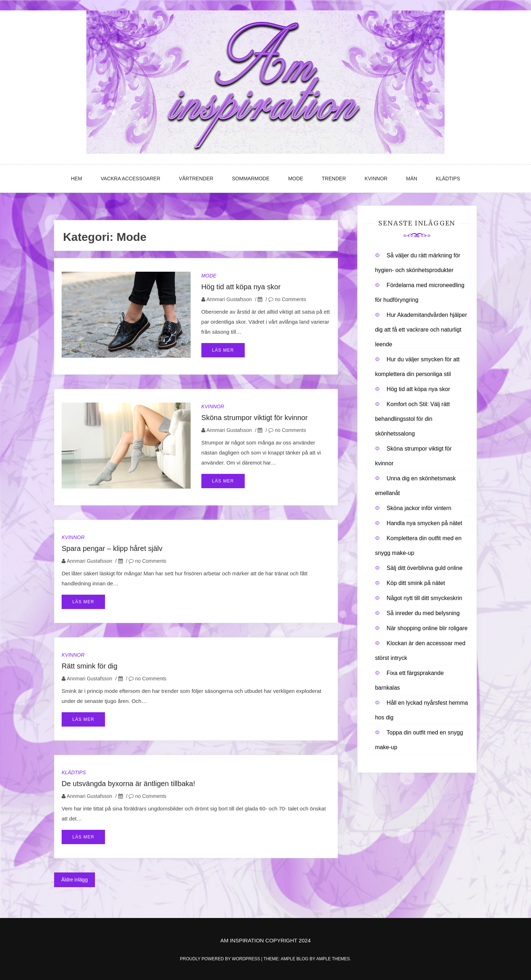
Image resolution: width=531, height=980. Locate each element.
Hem (76, 179)
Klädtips (448, 179)
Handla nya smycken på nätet (424, 523)
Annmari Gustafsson (229, 299)
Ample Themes (333, 959)
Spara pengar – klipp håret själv (112, 548)
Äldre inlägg (75, 880)
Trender (334, 179)
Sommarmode (251, 179)
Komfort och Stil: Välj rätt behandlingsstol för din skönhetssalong (413, 419)
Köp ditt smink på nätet (416, 583)
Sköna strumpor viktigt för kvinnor (255, 418)
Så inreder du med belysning (423, 613)
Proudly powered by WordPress (221, 959)
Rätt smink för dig (90, 666)
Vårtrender (196, 179)
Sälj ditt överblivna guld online (425, 568)
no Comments (287, 299)
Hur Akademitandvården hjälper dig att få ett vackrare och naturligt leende (421, 330)
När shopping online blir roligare (427, 628)
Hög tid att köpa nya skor (241, 287)
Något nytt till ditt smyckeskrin (424, 598)
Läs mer (223, 350)
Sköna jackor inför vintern (419, 508)
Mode (296, 179)
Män (412, 179)
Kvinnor (376, 179)
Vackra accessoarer (130, 179)
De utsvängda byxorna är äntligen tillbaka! (128, 784)
